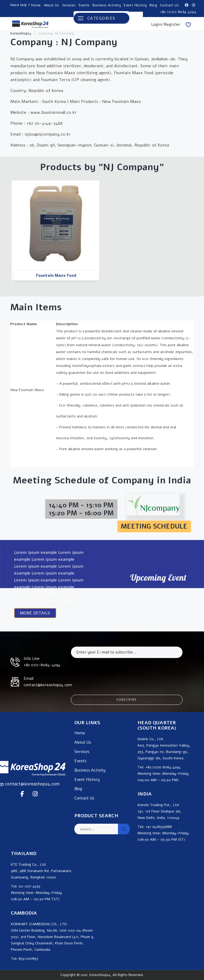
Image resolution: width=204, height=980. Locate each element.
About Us (52, 5)
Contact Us (169, 5)
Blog (153, 5)
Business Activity (107, 5)
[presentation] (111, 672)
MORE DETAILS (35, 613)
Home (36, 5)
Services (69, 5)
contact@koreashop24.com (32, 784)
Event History (135, 5)
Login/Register (166, 24)
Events (84, 5)
